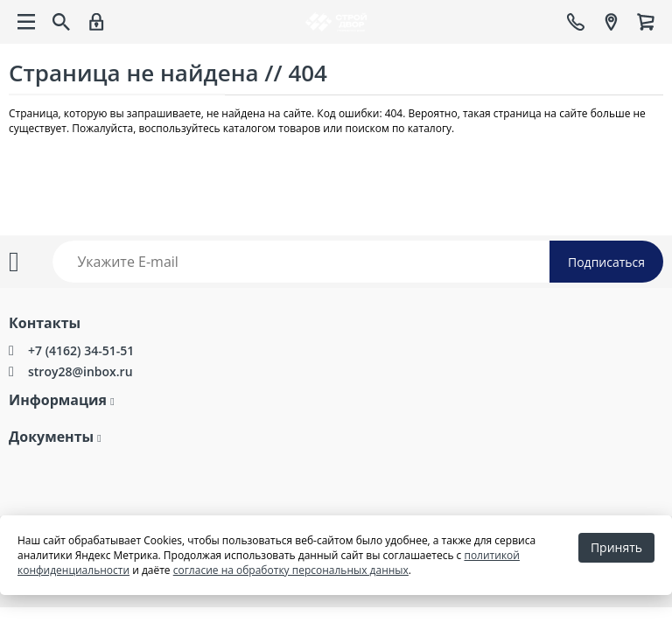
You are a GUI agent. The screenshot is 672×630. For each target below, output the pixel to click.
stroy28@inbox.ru (80, 371)
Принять (616, 547)
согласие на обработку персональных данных (291, 570)
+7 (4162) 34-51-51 (81, 350)
